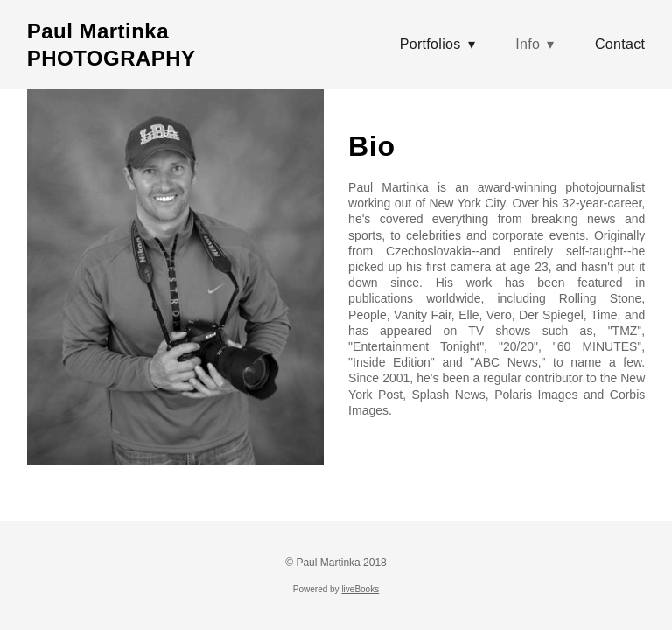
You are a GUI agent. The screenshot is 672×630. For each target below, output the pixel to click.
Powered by (336, 589)
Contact (620, 44)
